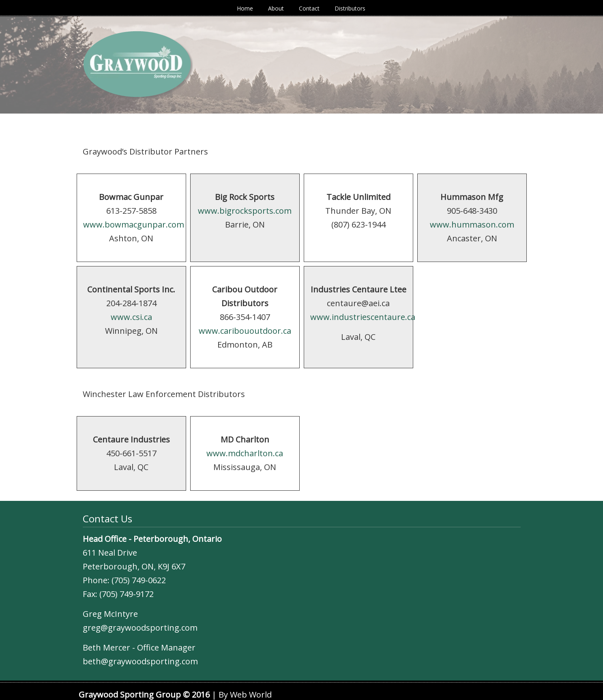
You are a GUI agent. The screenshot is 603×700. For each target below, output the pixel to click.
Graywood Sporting (113, 20)
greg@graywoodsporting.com (140, 628)
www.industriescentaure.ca (363, 317)
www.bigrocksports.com (245, 211)
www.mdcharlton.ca (245, 453)
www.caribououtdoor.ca (245, 331)
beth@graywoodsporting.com (140, 661)
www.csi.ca (131, 317)
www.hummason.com (472, 224)
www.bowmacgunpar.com (134, 224)
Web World (251, 695)
